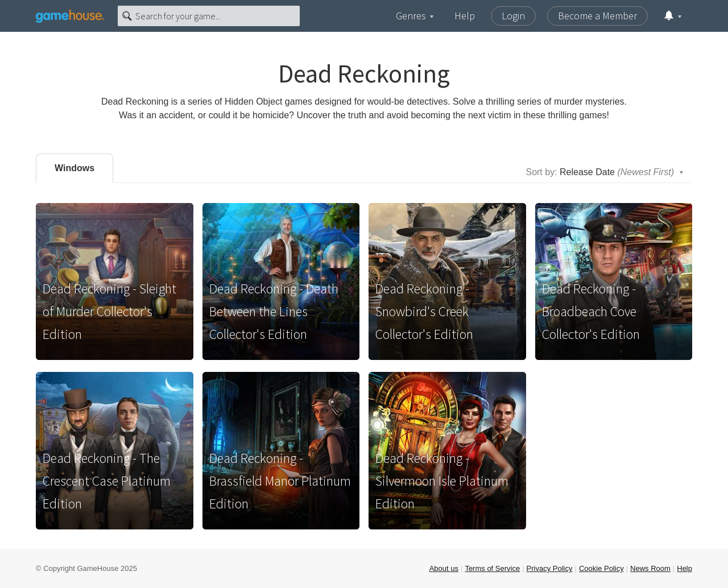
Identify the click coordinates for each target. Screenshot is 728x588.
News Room (650, 568)
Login (513, 16)
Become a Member (597, 16)
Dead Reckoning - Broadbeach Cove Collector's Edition (591, 311)
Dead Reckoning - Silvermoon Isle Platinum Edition (442, 481)
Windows (75, 168)
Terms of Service (492, 568)
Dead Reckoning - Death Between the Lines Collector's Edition (274, 311)
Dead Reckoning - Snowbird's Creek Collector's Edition (424, 311)
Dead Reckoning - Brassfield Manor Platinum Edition (280, 481)
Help (465, 16)
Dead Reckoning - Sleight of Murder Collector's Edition (109, 311)
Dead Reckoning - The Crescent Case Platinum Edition (107, 481)
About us (444, 568)
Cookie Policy (601, 568)
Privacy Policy (550, 568)
